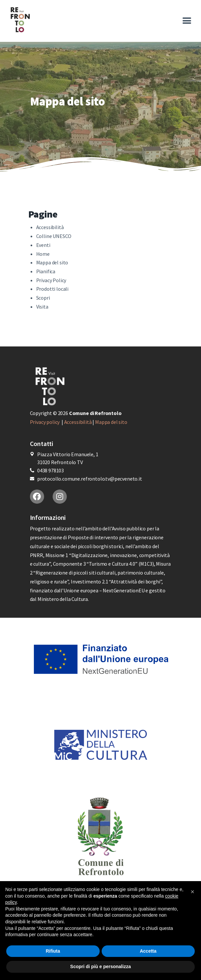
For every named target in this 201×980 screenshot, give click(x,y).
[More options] (48, 20)
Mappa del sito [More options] (52, 262)
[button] (192, 892)
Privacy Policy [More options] (51, 280)
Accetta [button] (148, 951)
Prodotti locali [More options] (52, 289)
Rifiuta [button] (53, 951)
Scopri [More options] (43, 298)
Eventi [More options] (43, 245)
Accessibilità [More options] (50, 227)
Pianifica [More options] (46, 271)
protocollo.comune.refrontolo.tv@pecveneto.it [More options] (90, 479)
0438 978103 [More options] (50, 470)
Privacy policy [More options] (45, 422)
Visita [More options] (42, 307)
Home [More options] (43, 254)
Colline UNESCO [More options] (54, 236)
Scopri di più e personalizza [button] (100, 966)
